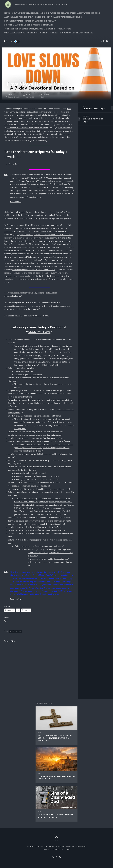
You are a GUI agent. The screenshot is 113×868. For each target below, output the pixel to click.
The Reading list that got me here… (77, 33)
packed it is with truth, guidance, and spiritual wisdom (47, 131)
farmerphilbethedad (14, 97)
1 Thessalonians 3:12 (60, 232)
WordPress (55, 849)
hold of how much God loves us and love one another (33, 270)
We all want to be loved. (25, 371)
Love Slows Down (15, 631)
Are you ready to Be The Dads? (19, 17)
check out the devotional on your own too (22, 306)
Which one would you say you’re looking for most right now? (46, 549)
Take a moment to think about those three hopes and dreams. (39, 546)
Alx (68, 849)
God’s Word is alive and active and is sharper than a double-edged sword (33, 212)
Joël (20, 112)
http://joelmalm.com (13, 296)
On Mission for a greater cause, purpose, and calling (30, 29)
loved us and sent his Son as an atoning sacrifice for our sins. (33, 266)
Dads (40, 732)
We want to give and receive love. (29, 375)
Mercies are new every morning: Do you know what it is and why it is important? (55, 738)
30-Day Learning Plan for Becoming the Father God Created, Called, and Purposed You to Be (56, 13)
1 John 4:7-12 (13, 164)
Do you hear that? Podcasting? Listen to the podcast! (30, 21)
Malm (35, 112)
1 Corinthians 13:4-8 (50, 365)
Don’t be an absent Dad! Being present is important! (29, 25)
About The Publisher (40, 316)
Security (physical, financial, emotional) (31, 473)
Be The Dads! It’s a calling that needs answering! (59, 17)
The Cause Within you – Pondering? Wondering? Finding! (31, 33)
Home (7, 13)
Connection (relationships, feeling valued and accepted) (37, 476)
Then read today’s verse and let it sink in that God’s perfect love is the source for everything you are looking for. (50, 562)
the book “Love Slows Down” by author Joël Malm (27, 128)
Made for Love (39, 332)
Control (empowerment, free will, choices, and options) (37, 479)
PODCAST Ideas (64, 29)
